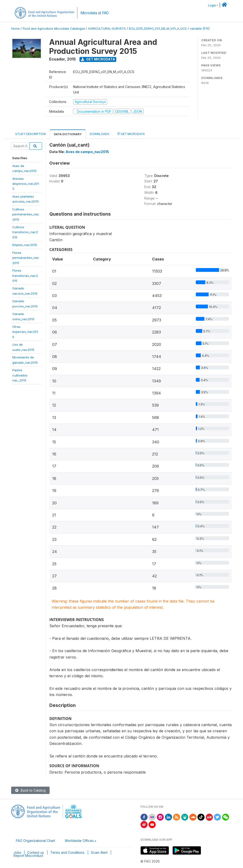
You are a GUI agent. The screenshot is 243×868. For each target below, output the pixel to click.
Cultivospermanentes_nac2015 (26, 214)
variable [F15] (200, 29)
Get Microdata (98, 59)
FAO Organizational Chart (35, 841)
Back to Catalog (30, 790)
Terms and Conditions (67, 852)
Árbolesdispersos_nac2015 (26, 184)
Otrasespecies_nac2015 (25, 332)
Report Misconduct (28, 856)
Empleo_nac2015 (25, 245)
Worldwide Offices (79, 841)
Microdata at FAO (95, 13)
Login (212, 5)
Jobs (17, 852)
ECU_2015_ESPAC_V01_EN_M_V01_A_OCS (158, 29)
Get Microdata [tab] (131, 134)
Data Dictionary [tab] (68, 134)
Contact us (36, 852)
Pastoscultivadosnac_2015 (20, 375)
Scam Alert (99, 852)
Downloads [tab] (99, 134)
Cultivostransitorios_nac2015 (25, 232)
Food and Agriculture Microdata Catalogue (54, 29)
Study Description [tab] (30, 134)
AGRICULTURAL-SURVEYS (107, 29)
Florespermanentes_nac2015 (26, 258)
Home (15, 29)
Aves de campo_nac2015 (87, 152)
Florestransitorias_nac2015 (25, 276)
